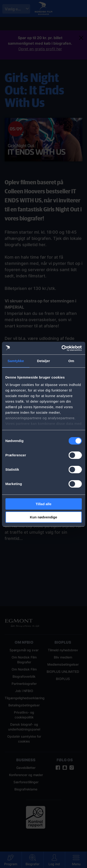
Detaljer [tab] (44, 361)
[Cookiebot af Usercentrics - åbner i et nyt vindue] (62, 348)
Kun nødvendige (44, 517)
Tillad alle (43, 504)
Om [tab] (71, 361)
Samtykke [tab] (16, 361)
